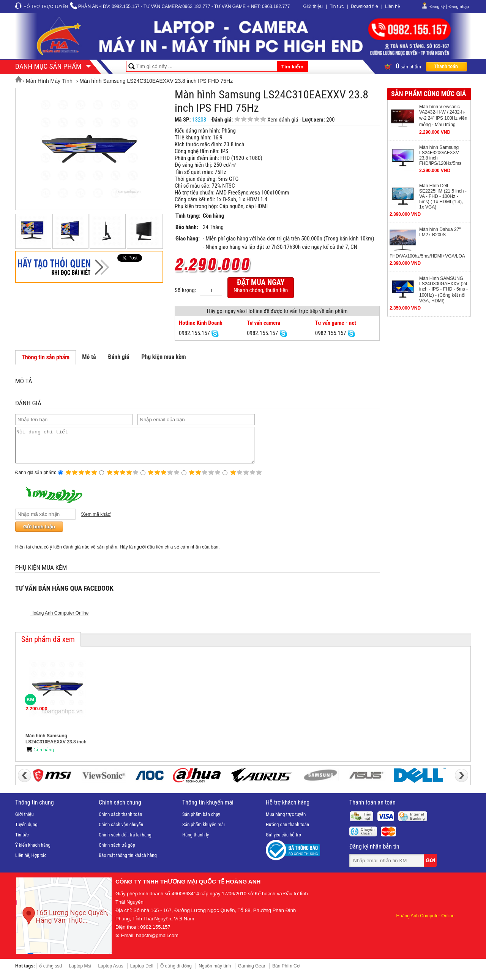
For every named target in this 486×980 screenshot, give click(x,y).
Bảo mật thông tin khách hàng (128, 862)
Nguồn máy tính (215, 973)
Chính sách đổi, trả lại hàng (125, 842)
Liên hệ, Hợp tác (31, 862)
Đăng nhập (459, 6)
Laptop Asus (110, 973)
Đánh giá (118, 357)
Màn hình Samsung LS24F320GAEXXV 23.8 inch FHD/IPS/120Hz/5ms (440, 155)
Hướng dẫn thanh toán (287, 831)
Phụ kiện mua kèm (163, 357)
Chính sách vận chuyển (121, 831)
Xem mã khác (96, 521)
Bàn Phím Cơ (286, 973)
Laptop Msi (80, 973)
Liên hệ (393, 6)
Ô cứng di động (176, 973)
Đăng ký (437, 6)
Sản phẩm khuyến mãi (204, 831)
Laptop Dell (142, 973)
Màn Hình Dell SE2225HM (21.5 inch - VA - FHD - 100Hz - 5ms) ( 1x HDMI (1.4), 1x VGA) (443, 196)
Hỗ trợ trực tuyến (46, 6)
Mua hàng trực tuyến (286, 821)
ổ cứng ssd (50, 973)
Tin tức (337, 6)
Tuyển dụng (26, 831)
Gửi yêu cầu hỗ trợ (283, 842)
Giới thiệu (313, 6)
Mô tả (89, 357)
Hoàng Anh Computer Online (59, 620)
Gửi (431, 867)
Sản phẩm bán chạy (201, 821)
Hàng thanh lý (196, 842)
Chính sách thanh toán (120, 821)
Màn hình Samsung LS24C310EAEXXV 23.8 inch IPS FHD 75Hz (56, 746)
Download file (364, 6)
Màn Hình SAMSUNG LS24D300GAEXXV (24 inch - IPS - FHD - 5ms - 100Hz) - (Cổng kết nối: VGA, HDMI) (443, 290)
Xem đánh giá (283, 120)
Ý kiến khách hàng (33, 852)
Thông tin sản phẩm (46, 357)
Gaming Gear (252, 973)
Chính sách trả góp (117, 852)
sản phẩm (426, 66)
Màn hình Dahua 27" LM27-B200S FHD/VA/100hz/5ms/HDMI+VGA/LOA (427, 243)
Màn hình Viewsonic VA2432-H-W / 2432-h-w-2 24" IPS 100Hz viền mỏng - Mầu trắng (443, 116)
